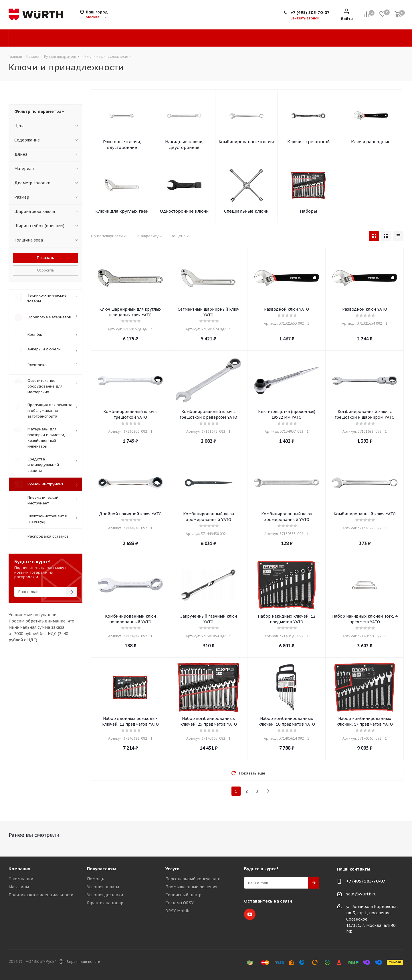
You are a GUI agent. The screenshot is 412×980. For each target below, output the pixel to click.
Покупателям (101, 869)
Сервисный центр (183, 895)
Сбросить (45, 270)
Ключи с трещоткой (308, 142)
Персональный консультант (193, 879)
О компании (21, 879)
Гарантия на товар (105, 903)
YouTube (250, 914)
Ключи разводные (371, 142)
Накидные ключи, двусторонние (184, 144)
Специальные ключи (246, 211)
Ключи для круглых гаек (122, 211)
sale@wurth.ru (362, 894)
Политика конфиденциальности (41, 895)
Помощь (96, 879)
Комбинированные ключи (246, 142)
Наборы (308, 211)
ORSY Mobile (178, 911)
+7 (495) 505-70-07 (310, 12)
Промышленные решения (191, 887)
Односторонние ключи (184, 211)
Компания (19, 869)
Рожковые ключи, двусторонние (122, 144)
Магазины (19, 887)
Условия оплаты (103, 887)
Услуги (172, 869)
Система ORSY (180, 903)
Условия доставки (105, 895)
